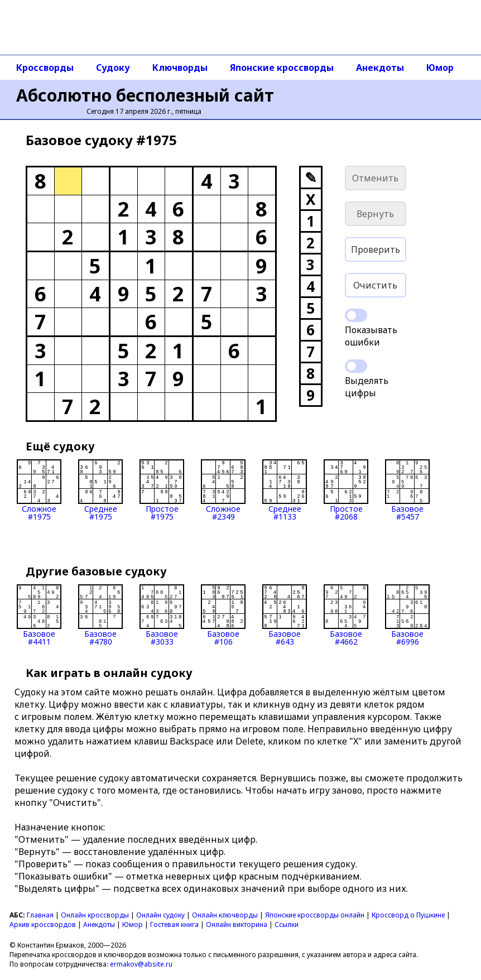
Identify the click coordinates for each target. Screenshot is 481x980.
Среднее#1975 (100, 490)
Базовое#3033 (162, 615)
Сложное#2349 (223, 490)
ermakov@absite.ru (141, 964)
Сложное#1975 (39, 490)
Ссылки (287, 924)
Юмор (440, 68)
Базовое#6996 (407, 615)
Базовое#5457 (407, 490)
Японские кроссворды (282, 68)
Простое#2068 (346, 490)
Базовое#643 (285, 615)
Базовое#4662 (346, 615)
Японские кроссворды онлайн (315, 915)
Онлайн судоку (160, 915)
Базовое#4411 (39, 615)
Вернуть (375, 214)
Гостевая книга (174, 924)
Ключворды (180, 68)
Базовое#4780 (100, 615)
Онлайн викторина (237, 924)
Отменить (375, 178)
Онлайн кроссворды (95, 915)
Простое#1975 (162, 490)
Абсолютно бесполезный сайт (145, 95)
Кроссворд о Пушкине (408, 915)
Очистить (375, 285)
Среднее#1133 (285, 490)
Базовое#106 (223, 615)
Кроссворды (45, 68)
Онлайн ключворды (225, 915)
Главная (40, 915)
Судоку (113, 68)
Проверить (376, 249)
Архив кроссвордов (43, 924)
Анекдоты (380, 68)
